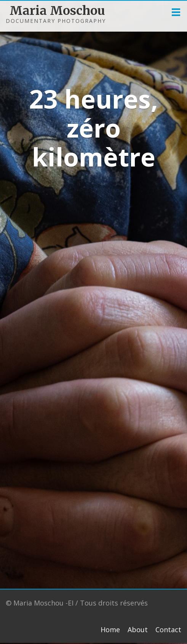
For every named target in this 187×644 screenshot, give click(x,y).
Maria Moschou (41, 11)
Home (110, 630)
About (138, 630)
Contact (168, 630)
